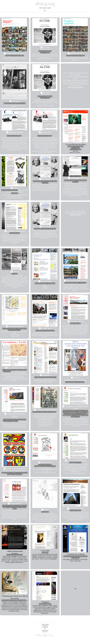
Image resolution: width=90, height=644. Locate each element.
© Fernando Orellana (45, 624)
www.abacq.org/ (45, 627)
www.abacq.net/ (45, 626)
